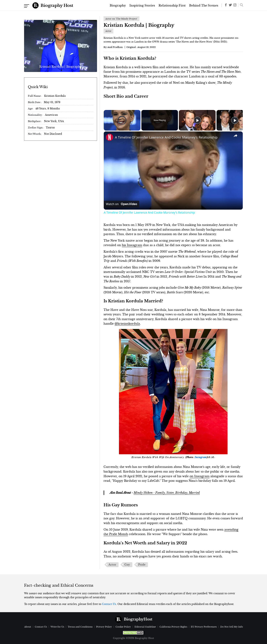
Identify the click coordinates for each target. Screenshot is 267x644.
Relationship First (172, 5)
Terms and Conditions (80, 627)
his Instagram (132, 245)
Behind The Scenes (204, 5)
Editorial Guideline (145, 627)
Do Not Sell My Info (232, 627)
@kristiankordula (127, 324)
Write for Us (57, 627)
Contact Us (109, 604)
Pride (142, 565)
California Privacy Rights (173, 627)
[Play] (197, 120)
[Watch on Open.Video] (121, 204)
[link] (110, 137)
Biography (118, 5)
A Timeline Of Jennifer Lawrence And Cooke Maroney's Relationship (166, 137)
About (28, 627)
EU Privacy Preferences (204, 627)
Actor (112, 565)
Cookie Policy (123, 627)
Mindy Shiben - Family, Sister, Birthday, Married (167, 493)
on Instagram (199, 476)
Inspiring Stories (142, 5)
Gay (127, 565)
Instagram (201, 457)
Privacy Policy (104, 627)
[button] (241, 5)
